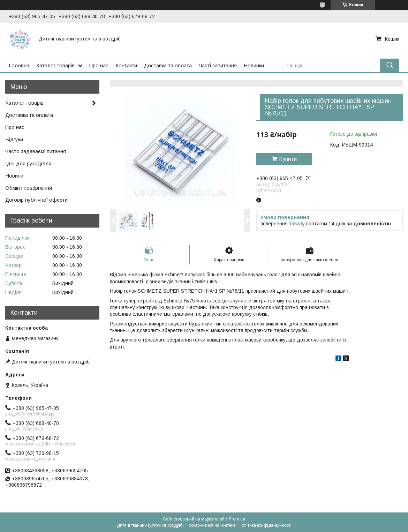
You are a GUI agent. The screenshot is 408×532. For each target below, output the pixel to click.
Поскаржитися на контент (210, 525)
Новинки (254, 65)
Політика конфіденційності (265, 525)
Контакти (126, 65)
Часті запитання (218, 65)
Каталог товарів (55, 65)
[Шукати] (390, 65)
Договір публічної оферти (36, 200)
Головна (19, 65)
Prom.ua (237, 519)
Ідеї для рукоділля (28, 163)
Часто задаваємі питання (36, 151)
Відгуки (14, 139)
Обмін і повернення (29, 188)
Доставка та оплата (168, 65)
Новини (14, 176)
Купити (288, 159)
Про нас (99, 65)
